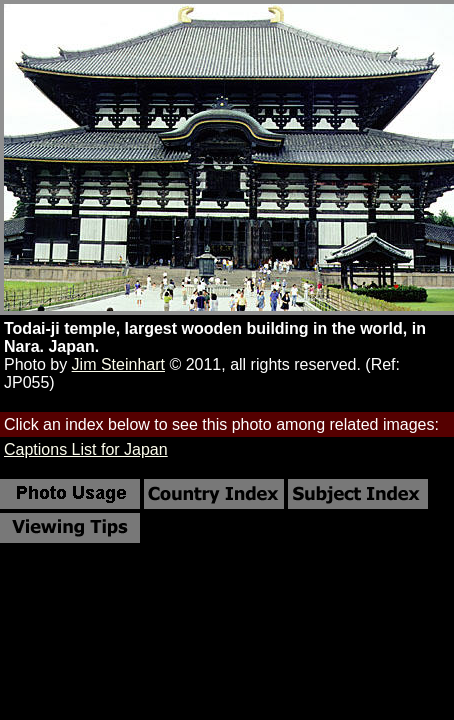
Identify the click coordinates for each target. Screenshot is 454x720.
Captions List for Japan (86, 449)
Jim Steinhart (118, 364)
